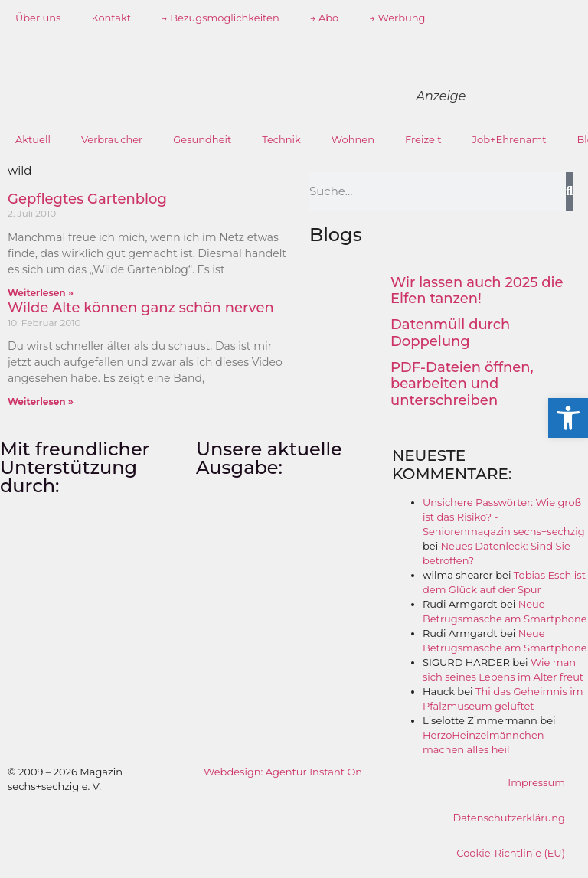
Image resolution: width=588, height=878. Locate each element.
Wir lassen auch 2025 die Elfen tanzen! (477, 291)
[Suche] (569, 191)
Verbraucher (112, 139)
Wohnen (353, 139)
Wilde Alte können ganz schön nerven (141, 308)
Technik (281, 139)
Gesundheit (202, 139)
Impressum (536, 782)
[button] (568, 418)
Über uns (38, 18)
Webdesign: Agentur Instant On (283, 772)
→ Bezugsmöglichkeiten (220, 18)
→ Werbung (397, 18)
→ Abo (325, 18)
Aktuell (33, 139)
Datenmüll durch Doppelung (450, 333)
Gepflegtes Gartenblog (87, 199)
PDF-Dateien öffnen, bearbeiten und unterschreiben (462, 384)
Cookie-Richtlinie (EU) (511, 853)
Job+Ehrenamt (510, 139)
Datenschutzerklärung (509, 818)
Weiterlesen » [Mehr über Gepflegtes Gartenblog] (41, 293)
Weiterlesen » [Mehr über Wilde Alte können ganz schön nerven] (41, 401)
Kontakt (111, 18)
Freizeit (423, 139)
